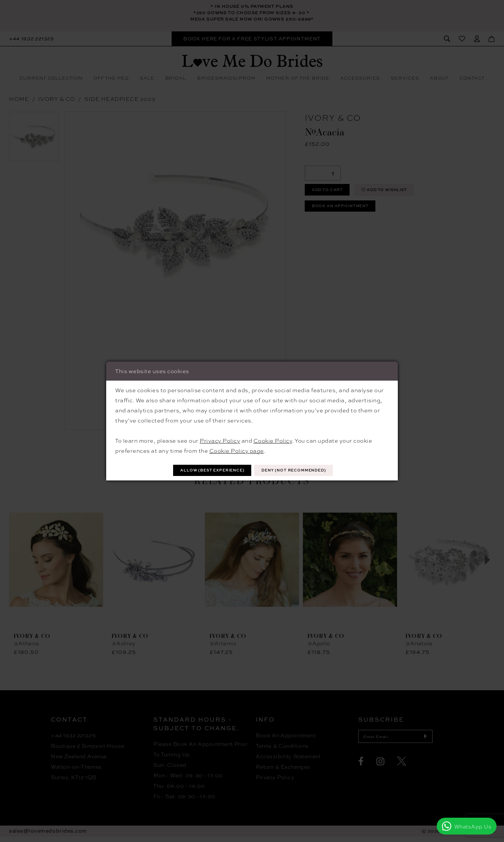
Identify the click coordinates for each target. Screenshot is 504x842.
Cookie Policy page (237, 450)
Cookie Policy (273, 440)
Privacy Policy (220, 440)
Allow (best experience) (204, 470)
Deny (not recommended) (302, 470)
